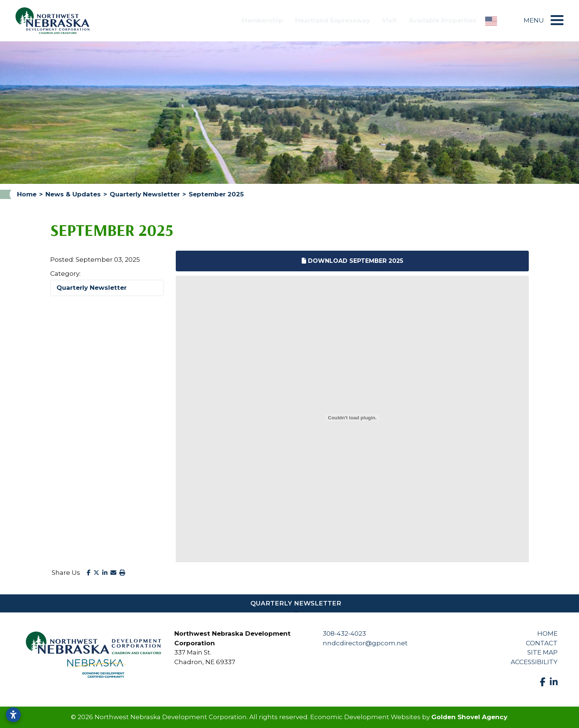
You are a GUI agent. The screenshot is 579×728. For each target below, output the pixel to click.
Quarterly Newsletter (92, 288)
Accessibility (534, 662)
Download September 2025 (352, 261)
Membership (262, 20)
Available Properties (443, 20)
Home (547, 633)
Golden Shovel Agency (469, 717)
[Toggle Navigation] (555, 20)
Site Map (542, 652)
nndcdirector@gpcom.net (365, 643)
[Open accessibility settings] (13, 715)
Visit (389, 20)
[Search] (510, 21)
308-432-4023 (344, 633)
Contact (542, 643)
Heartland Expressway (333, 20)
